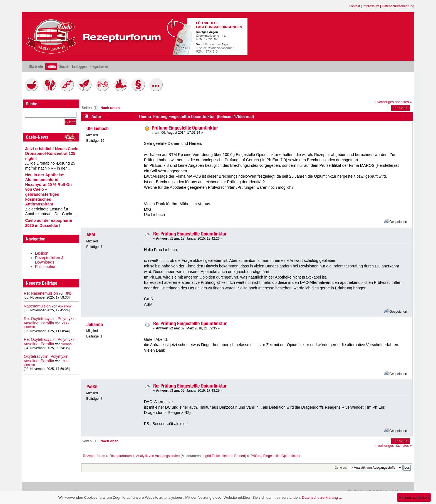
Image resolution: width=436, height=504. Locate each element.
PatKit (92, 387)
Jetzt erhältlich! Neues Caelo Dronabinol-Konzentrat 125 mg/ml (52, 154)
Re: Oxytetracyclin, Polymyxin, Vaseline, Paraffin (50, 321)
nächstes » (403, 102)
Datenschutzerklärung (398, 6)
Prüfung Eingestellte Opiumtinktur (185, 128)
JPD (69, 294)
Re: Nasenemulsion (41, 293)
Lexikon (42, 253)
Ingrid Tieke (211, 456)
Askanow (65, 306)
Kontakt (354, 6)
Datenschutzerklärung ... (322, 497)
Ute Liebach (98, 128)
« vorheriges (384, 102)
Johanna (95, 324)
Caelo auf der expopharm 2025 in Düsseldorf (49, 223)
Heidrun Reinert (233, 456)
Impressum (371, 6)
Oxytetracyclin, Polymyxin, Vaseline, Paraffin (46, 359)
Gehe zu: (341, 468)
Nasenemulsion (37, 306)
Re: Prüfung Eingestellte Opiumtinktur (190, 234)
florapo (67, 344)
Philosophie (45, 267)
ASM (91, 235)
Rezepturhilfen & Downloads (49, 260)
